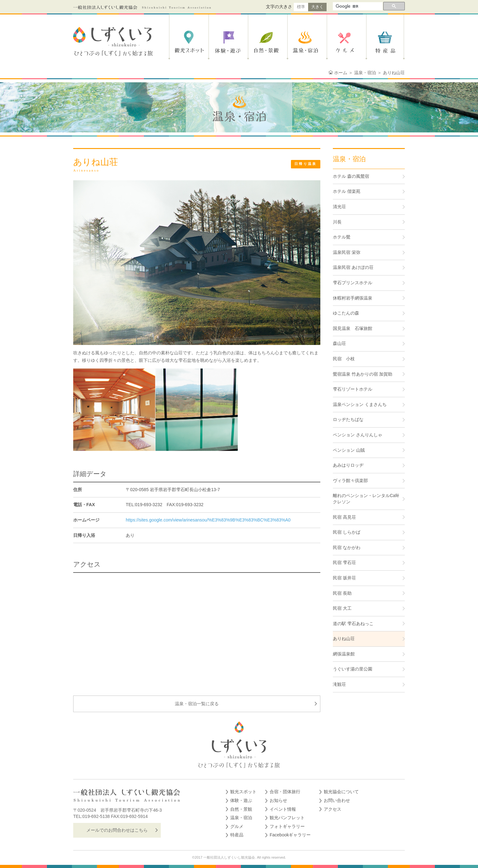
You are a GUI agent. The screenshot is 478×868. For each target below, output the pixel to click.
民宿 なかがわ (347, 547)
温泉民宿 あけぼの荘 (353, 267)
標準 (301, 7)
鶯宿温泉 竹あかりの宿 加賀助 (363, 374)
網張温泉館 (344, 654)
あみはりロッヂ (348, 465)
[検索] (357, 7)
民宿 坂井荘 (344, 578)
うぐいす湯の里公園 (353, 669)
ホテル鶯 (342, 237)
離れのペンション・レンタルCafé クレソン (366, 499)
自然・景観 (267, 42)
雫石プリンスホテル (353, 283)
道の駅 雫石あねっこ (353, 624)
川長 (337, 222)
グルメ (346, 42)
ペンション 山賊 (349, 450)
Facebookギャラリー (290, 835)
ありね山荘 (344, 639)
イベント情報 (283, 809)
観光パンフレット (287, 818)
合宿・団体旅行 (285, 792)
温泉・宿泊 (306, 42)
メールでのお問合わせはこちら (117, 830)
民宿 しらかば (347, 532)
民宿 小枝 (344, 359)
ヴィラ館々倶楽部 (350, 480)
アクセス (333, 809)
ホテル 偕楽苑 (347, 191)
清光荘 (339, 207)
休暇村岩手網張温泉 (353, 298)
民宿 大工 (342, 608)
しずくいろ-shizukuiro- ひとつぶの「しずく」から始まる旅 (115, 42)
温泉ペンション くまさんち (360, 404)
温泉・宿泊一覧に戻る (197, 704)
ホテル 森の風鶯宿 (351, 176)
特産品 (385, 42)
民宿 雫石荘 (344, 562)
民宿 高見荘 (344, 517)
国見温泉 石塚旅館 (353, 328)
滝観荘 (339, 684)
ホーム (341, 73)
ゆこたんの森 (346, 313)
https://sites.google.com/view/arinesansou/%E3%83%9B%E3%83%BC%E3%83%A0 (208, 520)
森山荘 (339, 343)
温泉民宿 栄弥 (347, 252)
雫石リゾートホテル (353, 389)
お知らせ (278, 800)
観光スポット (188, 42)
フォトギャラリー (287, 826)
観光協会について (341, 792)
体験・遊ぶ (227, 42)
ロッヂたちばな (348, 419)
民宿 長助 (342, 593)
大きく (317, 7)
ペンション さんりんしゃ (358, 435)
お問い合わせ (337, 800)
